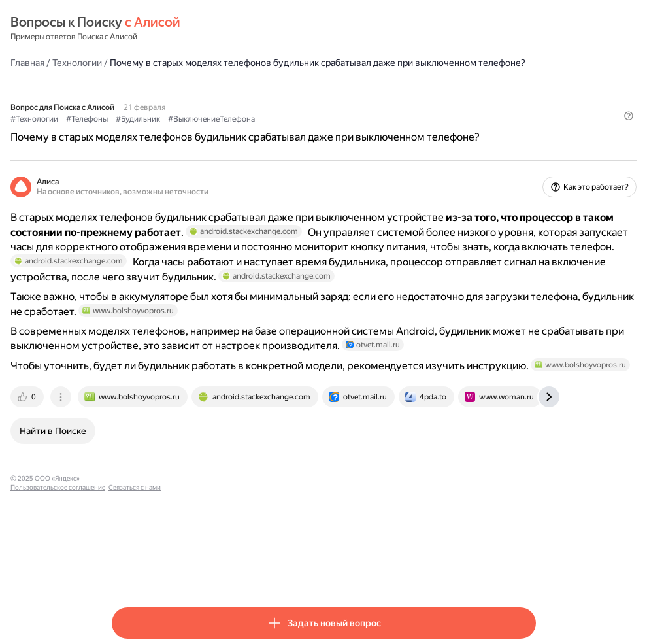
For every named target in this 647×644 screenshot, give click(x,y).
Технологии (178, 62)
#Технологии (136, 131)
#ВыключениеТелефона (313, 131)
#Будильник (239, 131)
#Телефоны (188, 131)
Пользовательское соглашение (234, 571)
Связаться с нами (311, 571)
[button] (528, 154)
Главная (129, 62)
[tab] (129, 490)
